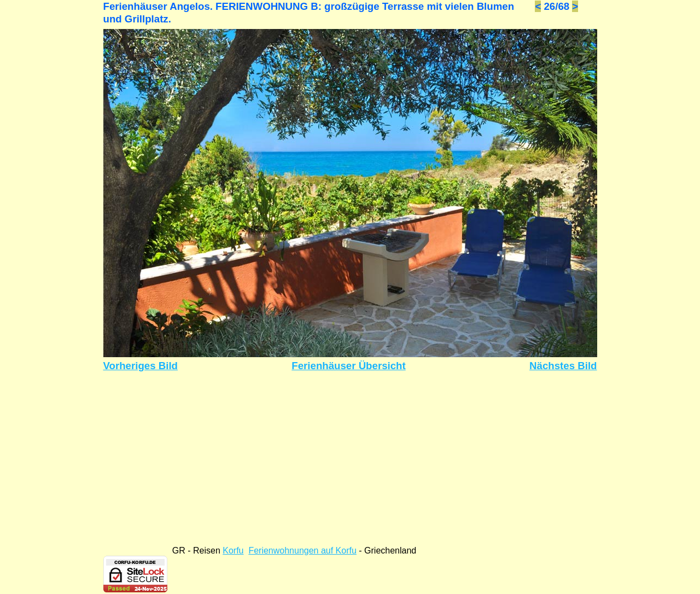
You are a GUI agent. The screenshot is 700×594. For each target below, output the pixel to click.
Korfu (233, 551)
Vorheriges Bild (141, 366)
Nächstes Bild (563, 366)
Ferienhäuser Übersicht (348, 366)
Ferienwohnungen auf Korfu (302, 551)
